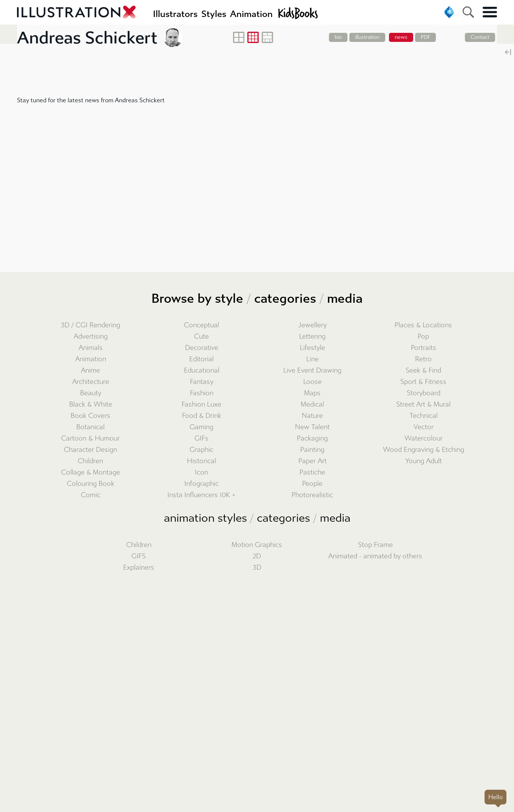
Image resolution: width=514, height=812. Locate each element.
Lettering (312, 337)
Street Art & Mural (423, 404)
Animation (91, 359)
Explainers (139, 568)
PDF (425, 37)
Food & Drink (202, 416)
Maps (312, 393)
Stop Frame (375, 545)
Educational (202, 371)
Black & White (91, 404)
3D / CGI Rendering (90, 325)
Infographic (201, 484)
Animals (91, 348)
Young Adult (424, 461)
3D (257, 568)
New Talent (312, 427)
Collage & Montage (91, 472)
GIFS (139, 556)
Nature (312, 416)
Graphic (201, 450)
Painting (312, 450)
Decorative (202, 348)
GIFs (201, 438)
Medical (312, 404)
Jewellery (313, 325)
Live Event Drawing (312, 371)
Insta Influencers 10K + (201, 495)
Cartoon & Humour (90, 438)
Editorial (201, 359)
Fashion (202, 393)
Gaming (201, 427)
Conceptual (201, 325)
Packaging (312, 438)
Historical (201, 461)
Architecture (91, 382)
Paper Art (313, 461)
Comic (91, 495)
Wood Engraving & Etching (424, 450)
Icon (201, 472)
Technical (424, 416)
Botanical (90, 427)
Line (313, 359)
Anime (90, 371)
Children (90, 461)
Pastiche (312, 472)
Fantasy (202, 382)
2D (257, 556)
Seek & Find (423, 371)
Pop (423, 337)
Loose (313, 382)
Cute (201, 337)
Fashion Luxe (201, 404)
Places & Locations (423, 325)
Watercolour (424, 438)
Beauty (91, 393)
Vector (424, 427)
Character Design (90, 450)
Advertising (91, 337)
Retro (423, 359)
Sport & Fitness (423, 382)
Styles (214, 14)
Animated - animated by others (375, 556)
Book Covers (90, 416)
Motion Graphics (257, 545)
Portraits (424, 348)
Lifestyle (313, 348)
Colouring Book (91, 484)
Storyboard (424, 393)
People (312, 484)
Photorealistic (312, 495)
